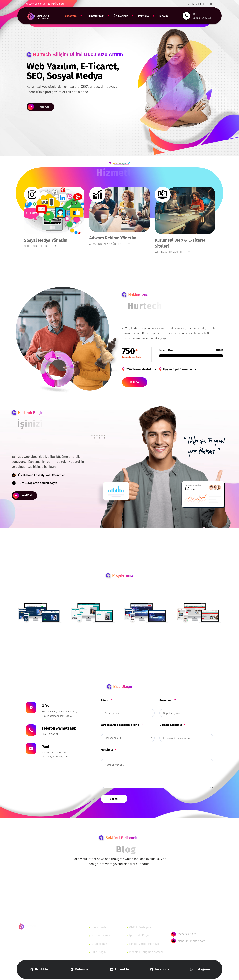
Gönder (114, 799)
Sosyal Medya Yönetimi (46, 240)
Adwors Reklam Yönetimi (113, 238)
